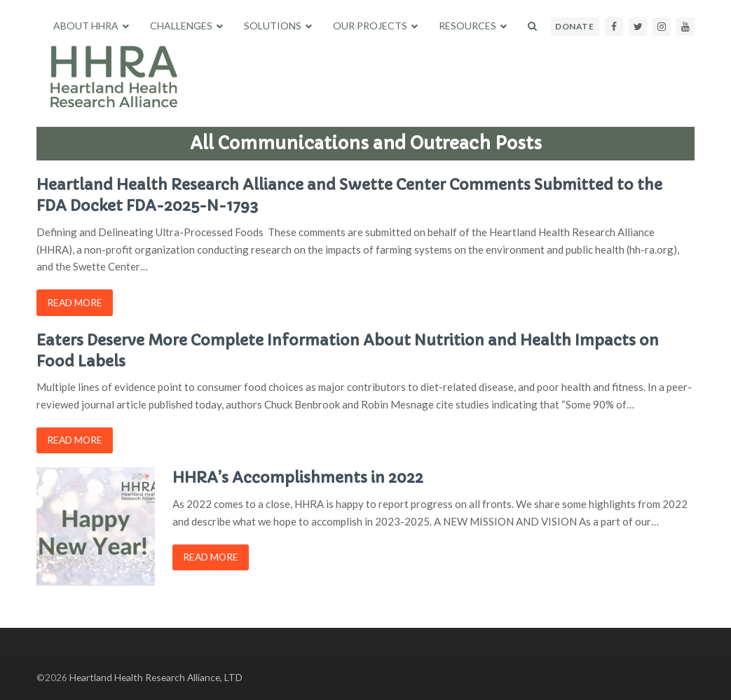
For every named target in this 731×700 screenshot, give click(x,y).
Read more (75, 302)
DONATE (574, 26)
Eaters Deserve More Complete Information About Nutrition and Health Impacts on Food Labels (348, 351)
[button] (532, 26)
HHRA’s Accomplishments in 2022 (298, 478)
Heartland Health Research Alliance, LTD (156, 677)
